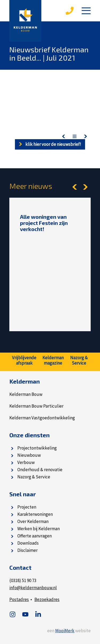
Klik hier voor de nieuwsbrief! (50, 144)
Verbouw (26, 462)
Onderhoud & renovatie (40, 470)
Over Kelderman (33, 521)
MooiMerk (65, 631)
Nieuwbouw (29, 455)
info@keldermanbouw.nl (33, 588)
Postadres (19, 599)
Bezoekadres (47, 599)
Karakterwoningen (35, 514)
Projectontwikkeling (37, 448)
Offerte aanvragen (35, 536)
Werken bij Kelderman (39, 529)
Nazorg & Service (34, 477)
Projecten (27, 507)
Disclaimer (27, 550)
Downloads (28, 543)
